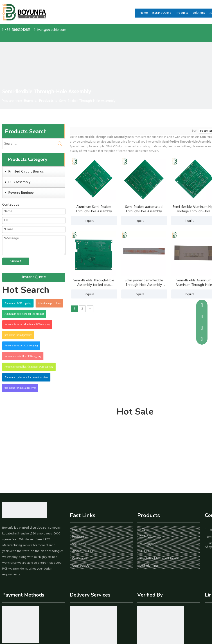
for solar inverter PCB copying (21, 346)
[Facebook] (208, 611)
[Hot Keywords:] (60, 144)
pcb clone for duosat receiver (20, 388)
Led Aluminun (150, 566)
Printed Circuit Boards (26, 172)
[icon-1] (21, 625)
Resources (80, 559)
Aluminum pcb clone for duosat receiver (26, 377)
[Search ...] (29, 144)
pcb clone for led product (18, 335)
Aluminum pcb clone (49, 303)
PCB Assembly (19, 182)
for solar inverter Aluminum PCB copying (27, 324)
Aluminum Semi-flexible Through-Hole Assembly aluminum (94, 209)
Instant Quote (34, 277)
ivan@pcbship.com (52, 30)
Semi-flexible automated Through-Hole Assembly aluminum (144, 209)
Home (77, 530)
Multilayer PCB (151, 544)
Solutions (79, 544)
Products (79, 537)
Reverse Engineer (22, 193)
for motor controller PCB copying (23, 356)
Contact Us (81, 566)
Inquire (83, 220)
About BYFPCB (83, 551)
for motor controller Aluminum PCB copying (29, 367)
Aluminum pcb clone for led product (24, 314)
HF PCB (145, 551)
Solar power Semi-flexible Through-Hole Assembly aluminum (144, 283)
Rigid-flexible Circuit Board (159, 559)
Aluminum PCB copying (18, 303)
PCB (143, 530)
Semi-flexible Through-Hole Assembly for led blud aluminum (94, 283)
